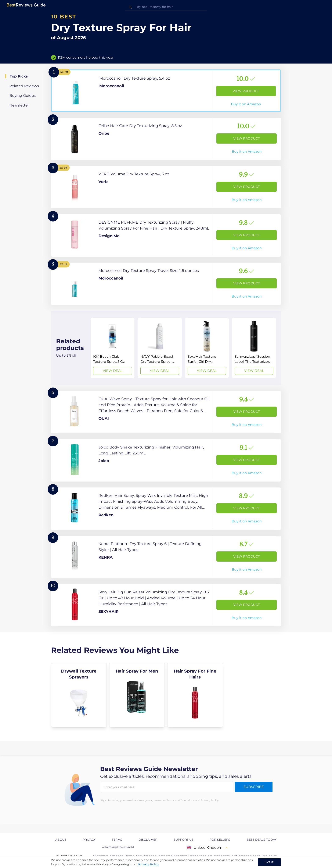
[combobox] (166, 7)
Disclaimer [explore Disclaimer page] (148, 840)
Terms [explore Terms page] (117, 840)
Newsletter (19, 105)
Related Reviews (24, 86)
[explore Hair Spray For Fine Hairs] (195, 695)
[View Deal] (113, 348)
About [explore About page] (61, 840)
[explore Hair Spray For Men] (137, 695)
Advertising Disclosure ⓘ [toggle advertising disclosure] (118, 847)
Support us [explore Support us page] (184, 840)
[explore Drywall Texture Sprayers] (79, 695)
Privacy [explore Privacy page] (89, 840)
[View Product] (166, 91)
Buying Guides (22, 96)
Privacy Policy (149, 864)
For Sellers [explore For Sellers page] (220, 840)
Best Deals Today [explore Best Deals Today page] (262, 840)
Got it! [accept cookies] (269, 862)
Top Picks (19, 76)
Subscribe (254, 787)
